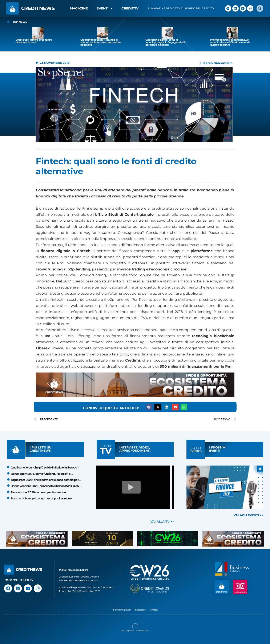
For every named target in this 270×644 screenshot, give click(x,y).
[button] (260, 8)
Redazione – (142, 610)
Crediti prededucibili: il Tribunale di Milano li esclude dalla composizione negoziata (137, 42)
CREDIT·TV (26, 580)
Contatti (154, 610)
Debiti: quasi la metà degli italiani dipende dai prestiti (70, 41)
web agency (127, 631)
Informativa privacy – (124, 610)
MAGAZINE (79, 8)
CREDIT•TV (130, 8)
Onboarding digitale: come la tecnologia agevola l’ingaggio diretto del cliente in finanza (202, 42)
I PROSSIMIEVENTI (218, 449)
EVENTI (105, 9)
